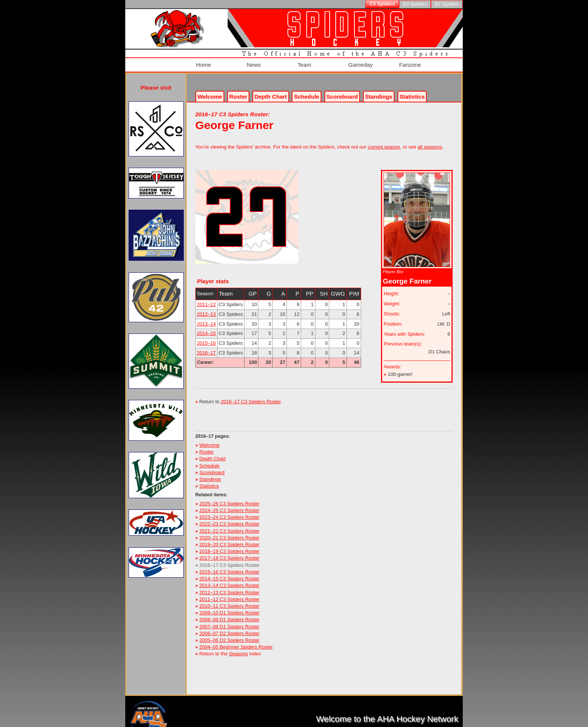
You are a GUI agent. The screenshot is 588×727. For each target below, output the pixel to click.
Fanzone (409, 63)
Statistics (209, 482)
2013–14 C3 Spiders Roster (229, 582)
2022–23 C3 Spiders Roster (229, 520)
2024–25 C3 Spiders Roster (229, 507)
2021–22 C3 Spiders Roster (229, 527)
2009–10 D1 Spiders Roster (229, 609)
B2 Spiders (447, 4)
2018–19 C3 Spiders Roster (229, 548)
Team (303, 63)
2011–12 (206, 301)
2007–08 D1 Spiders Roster (229, 623)
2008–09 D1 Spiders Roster (229, 616)
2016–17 (206, 349)
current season (384, 143)
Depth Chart (213, 455)
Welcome (210, 93)
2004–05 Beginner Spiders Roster (236, 643)
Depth (271, 93)
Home (202, 63)
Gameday (360, 63)
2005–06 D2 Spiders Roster (229, 636)
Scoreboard (342, 93)
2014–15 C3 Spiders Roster (229, 575)
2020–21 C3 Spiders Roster (229, 534)
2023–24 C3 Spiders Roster (229, 513)
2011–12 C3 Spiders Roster (229, 596)
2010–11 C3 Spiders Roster (229, 602)
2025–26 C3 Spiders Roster (229, 500)
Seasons (238, 650)
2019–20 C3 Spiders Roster (229, 541)
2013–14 (206, 320)
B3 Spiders (415, 4)
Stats (412, 93)
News (253, 63)
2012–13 (206, 310)
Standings (379, 93)
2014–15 (206, 330)
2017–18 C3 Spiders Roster (229, 554)
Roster (238, 93)
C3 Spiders (382, 4)
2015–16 (206, 339)
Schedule (307, 93)
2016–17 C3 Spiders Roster (251, 398)
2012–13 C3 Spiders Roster (229, 588)
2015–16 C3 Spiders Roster (229, 568)
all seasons (430, 143)
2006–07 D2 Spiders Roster (229, 630)
